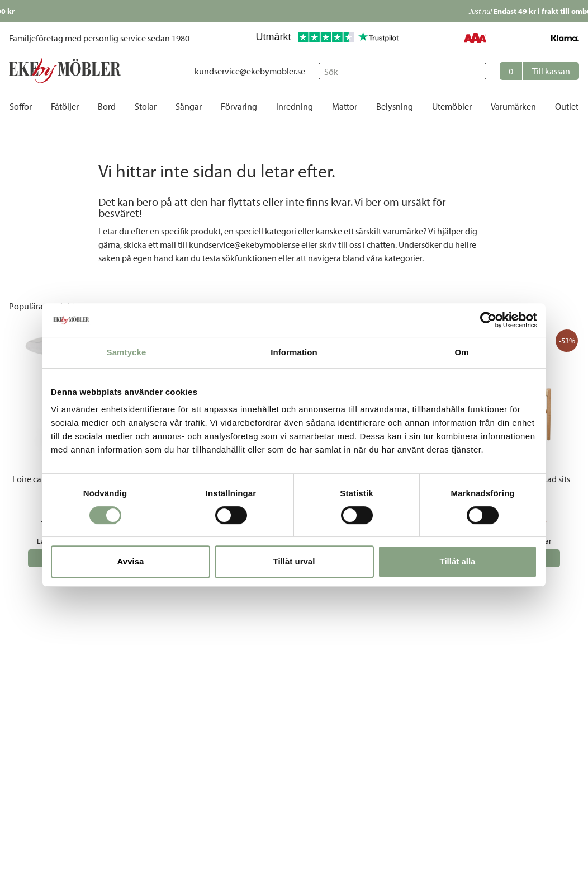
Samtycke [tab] (127, 352)
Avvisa (131, 561)
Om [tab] (461, 352)
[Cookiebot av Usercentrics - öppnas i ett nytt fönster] (488, 320)
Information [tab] (294, 352)
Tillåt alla (458, 561)
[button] (539, 71)
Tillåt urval (294, 561)
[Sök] (402, 71)
